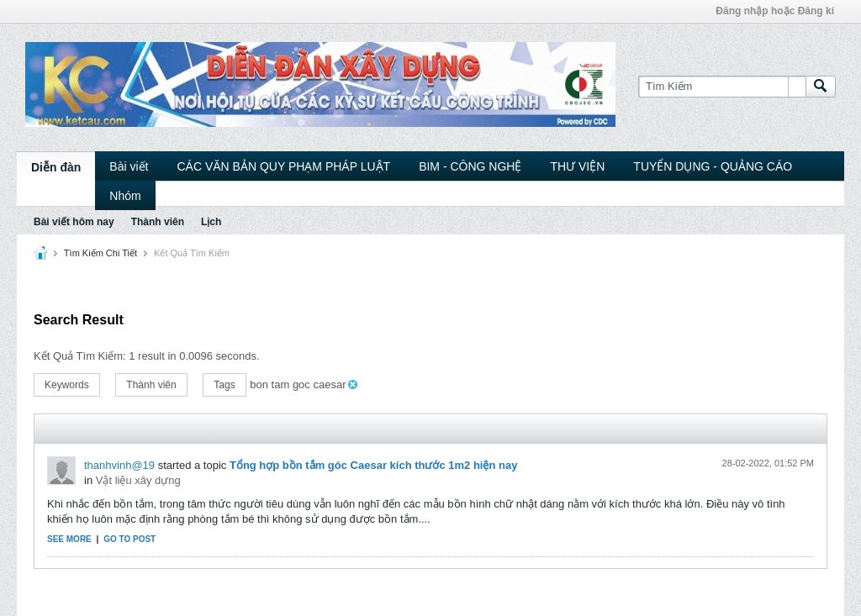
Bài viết (129, 166)
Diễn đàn (56, 167)
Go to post (129, 539)
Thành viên (158, 222)
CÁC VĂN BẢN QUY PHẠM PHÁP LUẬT (283, 166)
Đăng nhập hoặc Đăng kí (775, 11)
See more (69, 539)
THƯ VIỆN (577, 166)
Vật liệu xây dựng (138, 480)
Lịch (211, 222)
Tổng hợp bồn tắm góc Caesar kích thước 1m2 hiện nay (374, 465)
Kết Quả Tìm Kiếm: (80, 356)
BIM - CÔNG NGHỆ (470, 166)
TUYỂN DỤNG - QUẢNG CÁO (713, 166)
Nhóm (125, 196)
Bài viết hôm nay (74, 222)
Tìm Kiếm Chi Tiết (100, 253)
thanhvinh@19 (119, 465)
